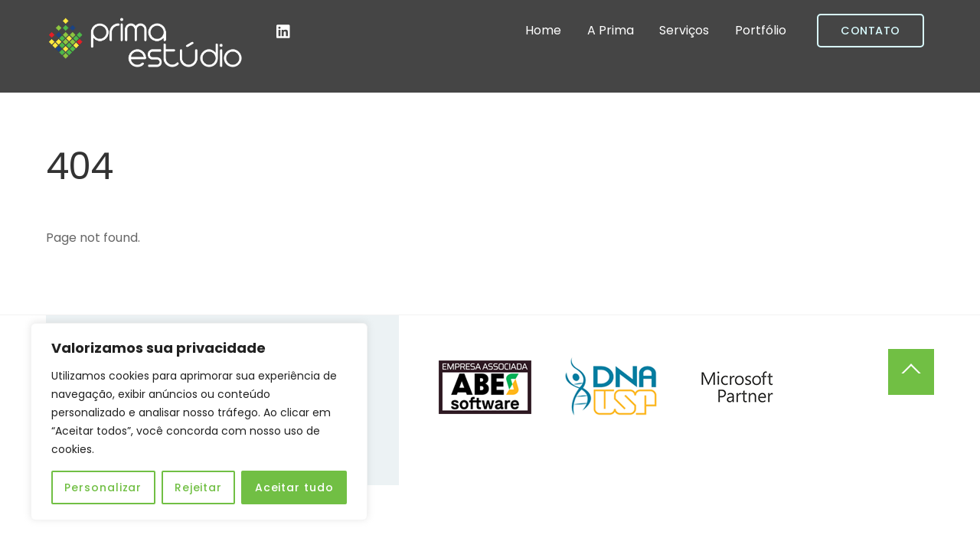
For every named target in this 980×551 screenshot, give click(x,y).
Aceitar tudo (294, 487)
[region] (199, 422)
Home (543, 30)
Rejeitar (198, 487)
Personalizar (103, 487)
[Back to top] (911, 372)
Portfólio (761, 30)
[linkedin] (284, 30)
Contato (871, 31)
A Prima (611, 30)
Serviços (684, 30)
